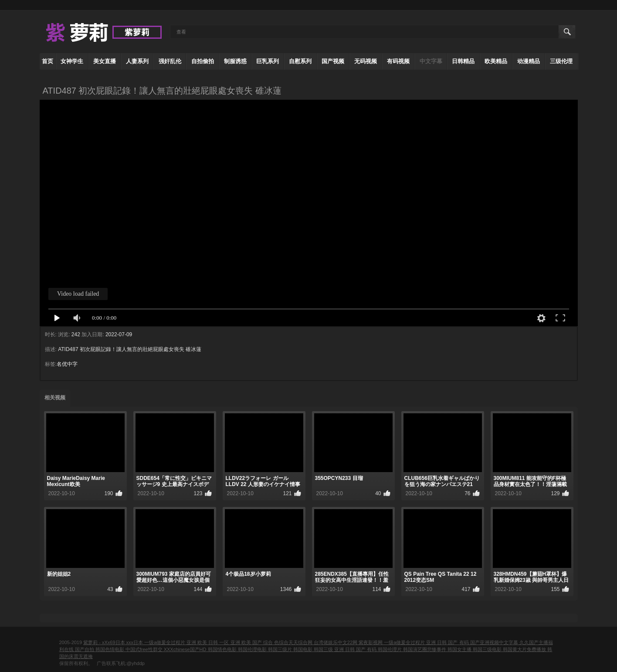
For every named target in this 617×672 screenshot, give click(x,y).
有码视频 (398, 61)
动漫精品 (529, 61)
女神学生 (72, 61)
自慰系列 (300, 61)
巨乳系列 (268, 61)
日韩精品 (463, 61)
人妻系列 (137, 61)
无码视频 (366, 61)
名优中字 (67, 364)
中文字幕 (431, 61)
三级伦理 (561, 61)
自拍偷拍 (203, 61)
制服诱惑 (235, 61)
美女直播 (105, 61)
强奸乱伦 (170, 61)
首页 (47, 61)
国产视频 (333, 61)
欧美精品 (496, 61)
